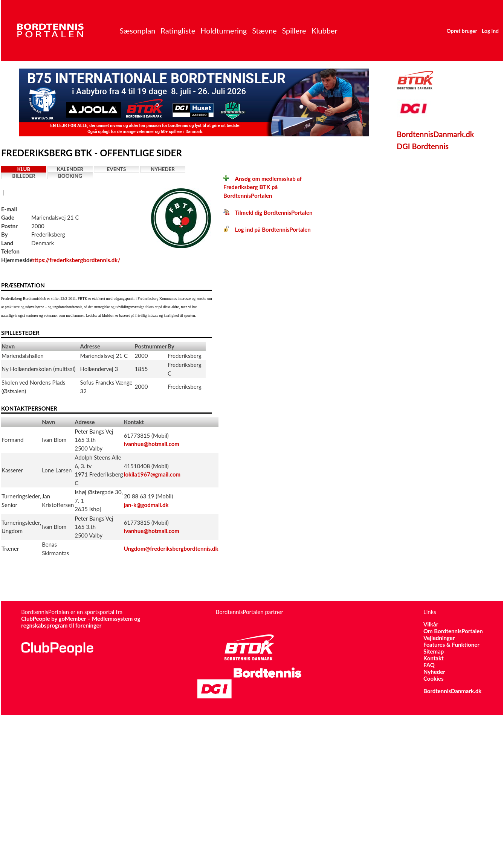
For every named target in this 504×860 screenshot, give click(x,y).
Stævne (264, 31)
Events (117, 169)
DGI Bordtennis (423, 146)
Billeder (24, 176)
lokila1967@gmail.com (152, 474)
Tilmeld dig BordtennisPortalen (268, 212)
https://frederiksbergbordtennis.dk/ (76, 260)
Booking (70, 176)
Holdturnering (224, 31)
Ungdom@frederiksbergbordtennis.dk (171, 548)
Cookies (433, 678)
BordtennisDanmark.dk (435, 134)
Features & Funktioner (451, 645)
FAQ (429, 665)
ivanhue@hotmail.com (152, 444)
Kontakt (434, 658)
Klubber (324, 31)
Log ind (490, 31)
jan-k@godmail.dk (146, 505)
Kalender (70, 169)
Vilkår (431, 624)
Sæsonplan (137, 31)
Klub (24, 169)
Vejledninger (439, 638)
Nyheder (163, 169)
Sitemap (434, 651)
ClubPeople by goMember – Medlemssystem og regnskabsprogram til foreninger (81, 622)
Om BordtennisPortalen (453, 631)
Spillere (294, 31)
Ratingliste (178, 31)
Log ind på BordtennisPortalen (267, 229)
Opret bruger (462, 31)
